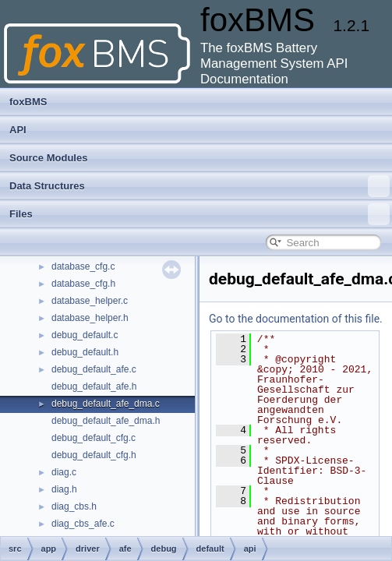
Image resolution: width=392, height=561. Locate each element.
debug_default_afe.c (94, 369)
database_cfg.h (83, 284)
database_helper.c (90, 301)
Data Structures (200, 186)
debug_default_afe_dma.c (106, 404)
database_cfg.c (83, 266)
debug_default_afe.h (94, 386)
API (18, 130)
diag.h (64, 489)
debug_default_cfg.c (94, 438)
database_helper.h (90, 318)
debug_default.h (85, 352)
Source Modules (48, 158)
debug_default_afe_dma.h (106, 421)
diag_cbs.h (74, 506)
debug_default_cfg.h (94, 455)
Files (200, 214)
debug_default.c (85, 335)
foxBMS (28, 102)
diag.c (64, 472)
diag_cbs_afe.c (83, 524)
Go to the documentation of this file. (296, 319)
